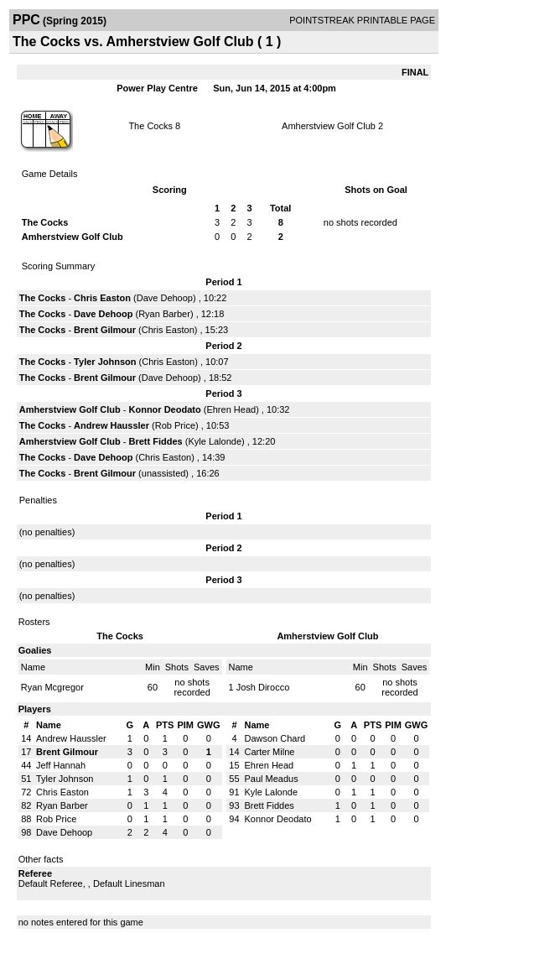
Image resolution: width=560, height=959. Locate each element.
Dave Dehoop (165, 298)
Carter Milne (269, 752)
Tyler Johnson (105, 362)
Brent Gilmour (105, 330)
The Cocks (150, 126)
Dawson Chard (275, 738)
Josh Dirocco (263, 687)
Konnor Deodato (165, 409)
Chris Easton (102, 298)
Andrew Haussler (111, 425)
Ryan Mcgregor (52, 687)
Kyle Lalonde (215, 441)
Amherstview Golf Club (329, 126)
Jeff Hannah (61, 765)
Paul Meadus (271, 779)
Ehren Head (231, 409)
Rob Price (175, 425)
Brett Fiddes (156, 441)
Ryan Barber (164, 314)
